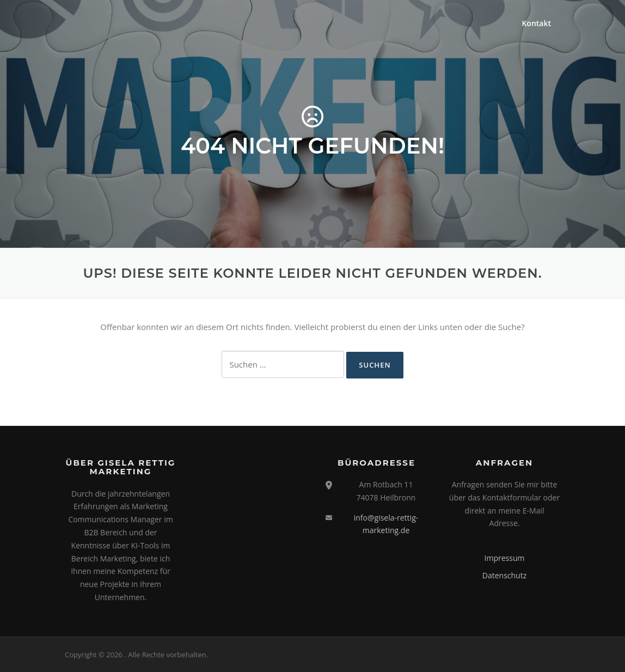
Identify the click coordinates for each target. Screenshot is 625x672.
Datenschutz (504, 575)
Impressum (505, 558)
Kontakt (536, 23)
